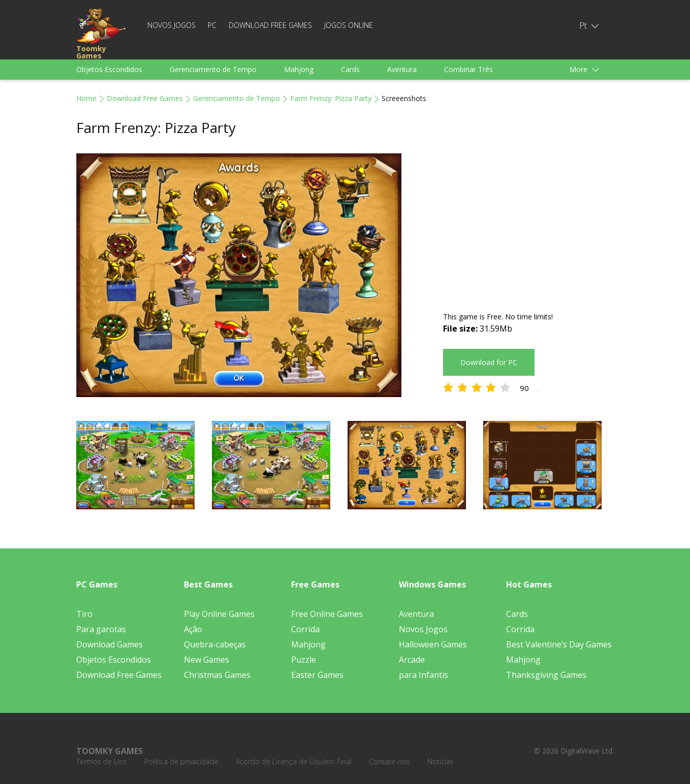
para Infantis (424, 675)
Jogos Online (349, 25)
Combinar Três (468, 69)
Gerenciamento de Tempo (213, 69)
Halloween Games (433, 644)
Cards (350, 69)
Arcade (412, 660)
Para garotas (101, 629)
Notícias (441, 761)
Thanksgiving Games (546, 675)
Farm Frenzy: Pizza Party (331, 98)
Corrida (305, 629)
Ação (193, 629)
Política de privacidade (181, 761)
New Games (207, 660)
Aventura (402, 69)
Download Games (109, 644)
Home (86, 98)
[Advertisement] (528, 224)
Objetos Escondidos (109, 69)
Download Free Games (270, 25)
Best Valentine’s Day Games (559, 644)
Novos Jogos (171, 25)
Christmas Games (217, 675)
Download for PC (489, 362)
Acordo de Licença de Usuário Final (294, 761)
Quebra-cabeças (215, 644)
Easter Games (317, 675)
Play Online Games (219, 614)
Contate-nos (389, 761)
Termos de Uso (102, 761)
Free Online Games (327, 614)
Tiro (84, 614)
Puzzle (304, 660)
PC (212, 25)
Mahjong (299, 69)
